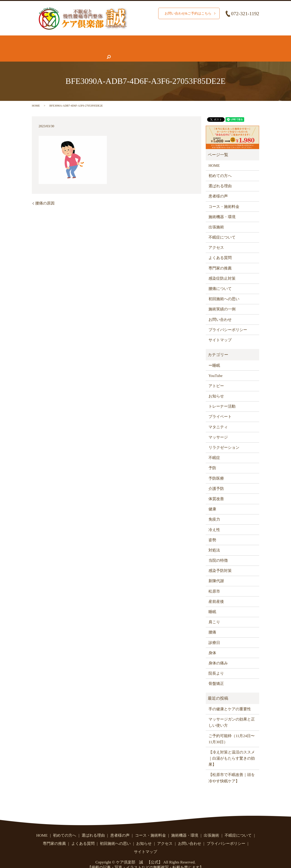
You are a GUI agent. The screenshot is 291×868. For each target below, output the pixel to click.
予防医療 (216, 470)
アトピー (216, 377)
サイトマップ (220, 331)
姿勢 (212, 531)
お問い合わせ (217, 48)
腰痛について (225, 39)
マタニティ (218, 418)
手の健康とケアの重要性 (230, 700)
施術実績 (124, 39)
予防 (212, 459)
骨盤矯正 (216, 675)
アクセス (190, 48)
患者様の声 (80, 48)
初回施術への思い (224, 290)
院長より (216, 665)
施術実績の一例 (222, 300)
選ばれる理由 (97, 39)
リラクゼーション (224, 439)
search (240, 48)
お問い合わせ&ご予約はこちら (186, 13)
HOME (41, 39)
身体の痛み (218, 654)
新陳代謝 (216, 572)
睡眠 (212, 603)
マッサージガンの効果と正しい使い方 (232, 713)
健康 (212, 500)
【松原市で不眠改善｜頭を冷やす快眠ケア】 (232, 769)
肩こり (214, 613)
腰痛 (212, 623)
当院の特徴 (218, 552)
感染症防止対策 (222, 270)
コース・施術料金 (155, 39)
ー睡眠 (214, 356)
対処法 (214, 541)
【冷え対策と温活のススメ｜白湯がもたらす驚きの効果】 (232, 750)
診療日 (214, 634)
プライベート (220, 408)
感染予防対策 (220, 562)
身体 (212, 644)
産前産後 (216, 593)
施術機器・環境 (192, 39)
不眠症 (214, 449)
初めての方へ (66, 39)
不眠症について (49, 48)
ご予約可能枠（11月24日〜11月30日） (232, 730)
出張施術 (216, 218)
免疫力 (214, 510)
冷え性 (214, 521)
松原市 (214, 582)
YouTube (216, 367)
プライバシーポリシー (228, 321)
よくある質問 (140, 48)
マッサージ (218, 428)
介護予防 (216, 480)
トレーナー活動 (222, 398)
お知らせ (167, 48)
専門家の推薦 (109, 48)
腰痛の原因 (45, 194)
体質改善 (216, 490)
